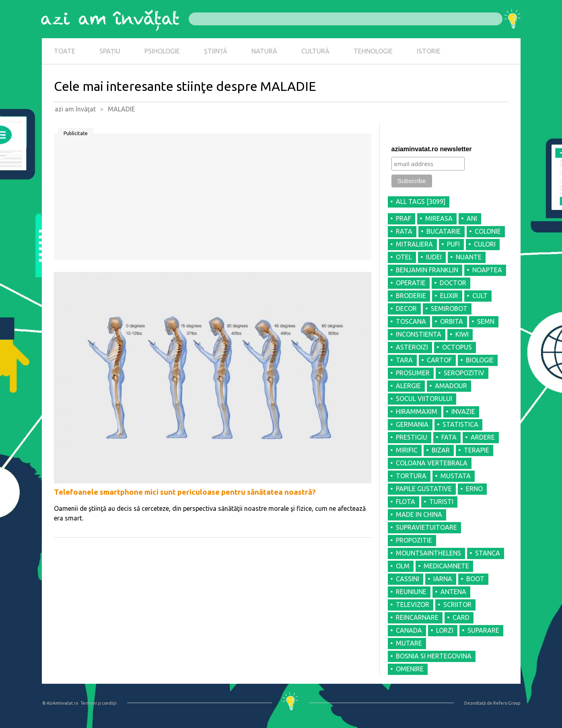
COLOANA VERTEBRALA (432, 463)
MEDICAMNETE (446, 566)
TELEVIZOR (413, 605)
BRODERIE (411, 296)
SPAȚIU (110, 51)
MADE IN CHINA (419, 514)
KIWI (462, 334)
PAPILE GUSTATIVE (424, 489)
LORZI (445, 630)
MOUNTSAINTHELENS (428, 553)
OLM (403, 566)
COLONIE (488, 231)
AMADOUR (451, 386)
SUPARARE (483, 630)
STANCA (488, 553)
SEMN (486, 321)
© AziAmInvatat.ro (60, 703)
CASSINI (408, 579)
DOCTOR (453, 283)
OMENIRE (410, 669)
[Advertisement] (213, 199)
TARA (404, 360)
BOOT (475, 579)
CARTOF (439, 360)
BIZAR (441, 450)
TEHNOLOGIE (373, 51)
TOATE (65, 51)
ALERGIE (408, 386)
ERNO (474, 489)
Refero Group (507, 703)
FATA (449, 437)
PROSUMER (413, 373)
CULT (480, 296)
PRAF (403, 218)
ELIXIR (449, 296)
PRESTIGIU (412, 437)
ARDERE (483, 437)
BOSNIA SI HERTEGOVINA (434, 656)
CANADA (409, 630)
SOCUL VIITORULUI (424, 399)
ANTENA (453, 592)
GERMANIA (412, 424)
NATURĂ (264, 51)
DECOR (406, 308)
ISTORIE (429, 51)
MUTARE (409, 643)
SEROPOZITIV (464, 373)
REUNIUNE (411, 592)
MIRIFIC (407, 450)
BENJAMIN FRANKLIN (427, 270)
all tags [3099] (421, 202)
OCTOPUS (457, 347)
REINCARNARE (417, 617)
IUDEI (434, 257)
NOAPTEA (487, 270)
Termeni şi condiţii (99, 703)
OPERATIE (411, 283)
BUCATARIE (444, 231)
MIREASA (439, 218)
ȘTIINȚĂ (216, 51)
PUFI (453, 244)
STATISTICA (460, 424)
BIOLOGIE (480, 360)
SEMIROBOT (449, 308)
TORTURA (411, 476)
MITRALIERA (414, 244)
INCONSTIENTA (419, 334)
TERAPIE (477, 450)
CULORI (485, 244)
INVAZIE (463, 411)
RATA (404, 231)
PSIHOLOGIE (162, 51)
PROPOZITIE (414, 540)
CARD (461, 617)
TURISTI (441, 502)
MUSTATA (456, 476)
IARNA (443, 579)
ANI (472, 218)
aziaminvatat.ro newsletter (432, 149)
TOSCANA (411, 321)
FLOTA (406, 502)
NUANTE (469, 257)
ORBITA (452, 321)
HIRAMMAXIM (417, 411)
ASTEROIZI (412, 347)
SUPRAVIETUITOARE (426, 527)
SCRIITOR (457, 605)
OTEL (404, 257)
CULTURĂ (315, 51)
